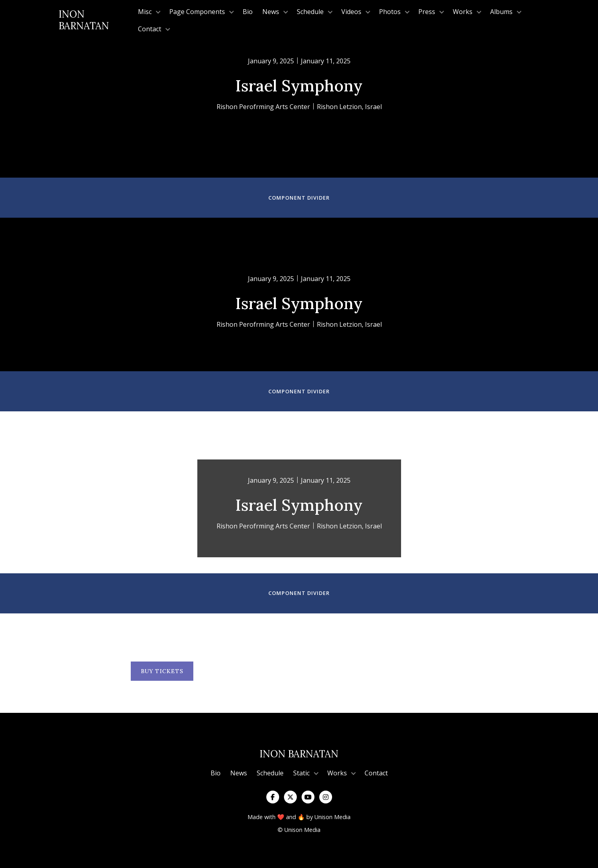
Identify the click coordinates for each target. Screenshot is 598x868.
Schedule (270, 773)
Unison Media (332, 817)
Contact (376, 773)
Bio (248, 12)
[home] (96, 20)
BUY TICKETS (162, 671)
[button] (149, 12)
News (239, 773)
